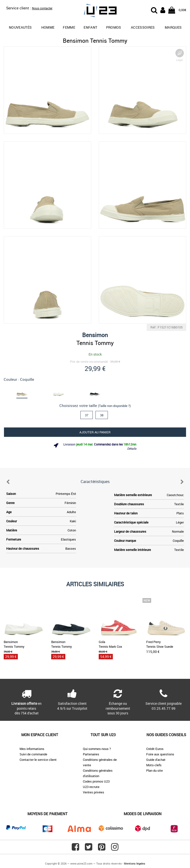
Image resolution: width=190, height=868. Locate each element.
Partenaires (91, 754)
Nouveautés (20, 27)
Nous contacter (42, 8)
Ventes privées (94, 792)
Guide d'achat (156, 760)
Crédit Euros (155, 749)
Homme (48, 27)
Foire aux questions (160, 754)
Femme (69, 27)
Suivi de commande (33, 754)
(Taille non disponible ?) (114, 406)
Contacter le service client (38, 760)
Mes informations (32, 749)
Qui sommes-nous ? (97, 749)
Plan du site (154, 770)
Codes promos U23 (96, 781)
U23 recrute (91, 787)
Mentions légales (135, 863)
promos (114, 27)
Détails (132, 448)
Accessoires (143, 27)
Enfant (90, 27)
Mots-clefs (154, 765)
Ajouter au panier (95, 432)
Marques (173, 27)
